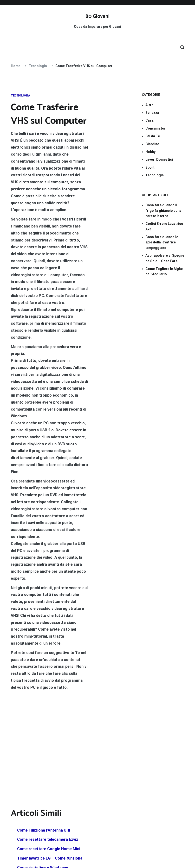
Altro (149, 105)
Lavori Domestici (159, 159)
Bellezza (152, 113)
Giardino (152, 144)
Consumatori (156, 128)
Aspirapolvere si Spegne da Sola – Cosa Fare (165, 258)
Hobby (150, 152)
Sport (150, 167)
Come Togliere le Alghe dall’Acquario (164, 271)
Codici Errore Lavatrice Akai (164, 226)
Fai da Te (153, 136)
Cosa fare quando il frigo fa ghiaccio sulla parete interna (163, 210)
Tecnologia (20, 96)
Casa (149, 120)
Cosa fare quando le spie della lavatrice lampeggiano (162, 242)
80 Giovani (97, 16)
